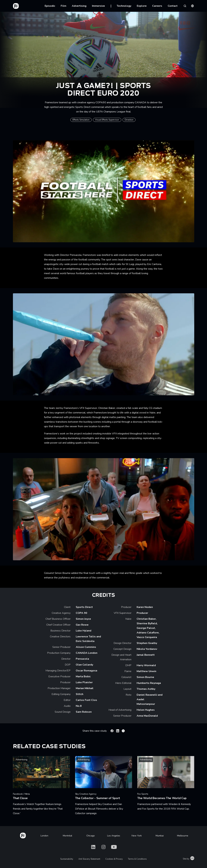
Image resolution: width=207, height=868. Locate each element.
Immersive (98, 6)
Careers (157, 6)
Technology (124, 6)
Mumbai (160, 836)
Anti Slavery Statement (89, 859)
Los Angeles (114, 836)
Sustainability (67, 859)
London (44, 836)
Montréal (67, 836)
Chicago (91, 836)
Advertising (79, 6)
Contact (173, 6)
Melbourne (183, 836)
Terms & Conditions (137, 859)
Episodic (50, 6)
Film (63, 6)
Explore (142, 6)
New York (137, 836)
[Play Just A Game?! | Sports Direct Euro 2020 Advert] (104, 191)
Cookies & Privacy (114, 859)
